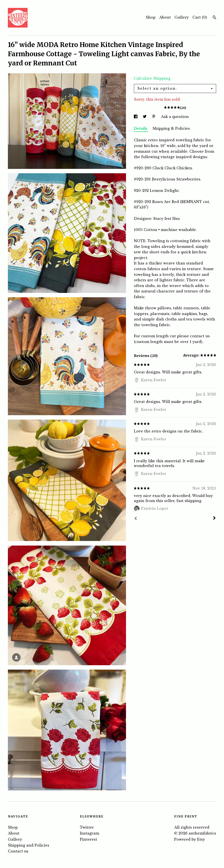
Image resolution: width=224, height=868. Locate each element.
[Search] (214, 18)
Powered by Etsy (190, 839)
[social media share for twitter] (145, 117)
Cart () (200, 17)
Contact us (18, 851)
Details (141, 128)
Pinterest (88, 839)
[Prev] (136, 519)
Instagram (89, 833)
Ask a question (175, 117)
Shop (151, 17)
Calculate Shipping (152, 78)
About (165, 17)
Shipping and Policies (29, 845)
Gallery (182, 17)
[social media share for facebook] (136, 117)
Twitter (87, 827)
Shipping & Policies (171, 128)
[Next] (214, 518)
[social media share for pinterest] (154, 117)
